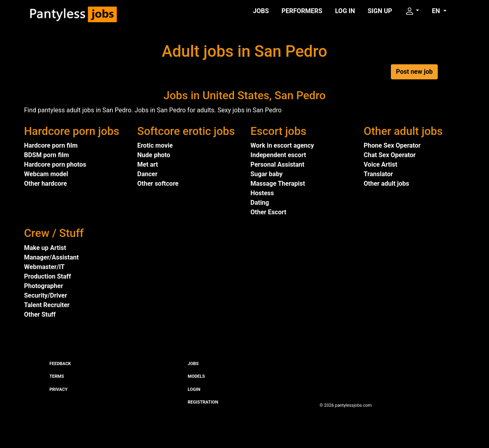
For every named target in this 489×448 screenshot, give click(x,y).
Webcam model (46, 174)
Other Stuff (40, 314)
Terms (57, 376)
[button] (412, 11)
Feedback (60, 364)
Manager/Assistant (52, 257)
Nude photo (154, 155)
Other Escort (269, 212)
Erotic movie (155, 145)
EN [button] (437, 11)
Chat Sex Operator (390, 155)
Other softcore (158, 184)
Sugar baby (267, 174)
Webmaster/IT (44, 267)
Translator (379, 174)
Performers (302, 11)
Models (196, 376)
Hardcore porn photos (55, 164)
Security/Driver (46, 295)
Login (194, 389)
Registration (203, 402)
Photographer (44, 286)
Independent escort (278, 155)
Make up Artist (45, 248)
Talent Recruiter (47, 305)
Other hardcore (46, 184)
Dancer (148, 174)
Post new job (414, 72)
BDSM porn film (47, 155)
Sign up (380, 11)
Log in (345, 11)
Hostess (262, 193)
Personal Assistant (278, 164)
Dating (260, 203)
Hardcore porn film (51, 145)
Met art (148, 164)
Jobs (261, 11)
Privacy (59, 389)
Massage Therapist (278, 184)
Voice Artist (381, 164)
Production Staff (48, 276)
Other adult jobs (387, 184)
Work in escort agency (282, 145)
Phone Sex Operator (392, 145)
